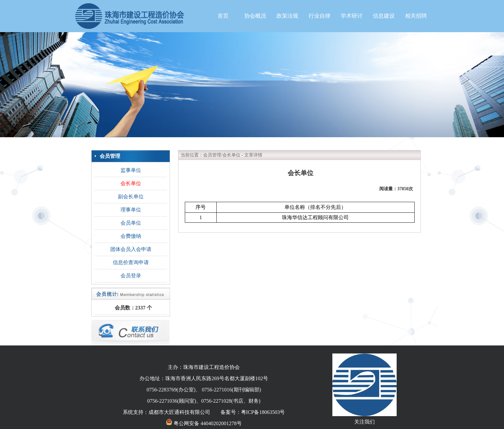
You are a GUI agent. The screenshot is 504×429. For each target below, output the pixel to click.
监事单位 (131, 170)
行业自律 (319, 16)
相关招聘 (416, 16)
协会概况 (255, 16)
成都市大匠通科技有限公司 (179, 412)
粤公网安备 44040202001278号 (204, 423)
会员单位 (131, 223)
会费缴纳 (131, 236)
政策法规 (287, 16)
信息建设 (384, 16)
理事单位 (131, 210)
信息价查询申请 (131, 262)
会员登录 (131, 276)
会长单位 (131, 183)
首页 (223, 16)
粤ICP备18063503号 (263, 412)
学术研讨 (352, 16)
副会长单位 (131, 197)
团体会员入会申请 (131, 249)
